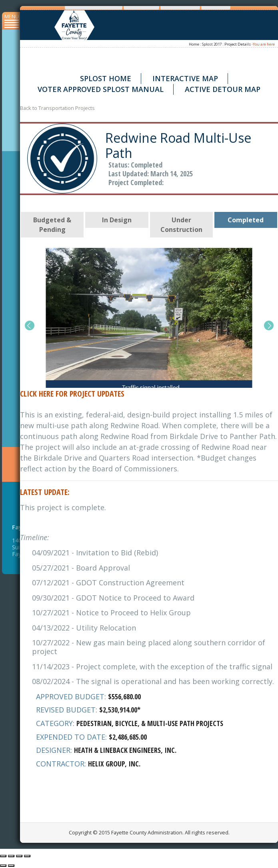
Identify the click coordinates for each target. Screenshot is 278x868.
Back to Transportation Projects (57, 108)
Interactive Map (185, 78)
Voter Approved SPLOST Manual (101, 89)
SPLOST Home (106, 78)
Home (194, 44)
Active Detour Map (223, 89)
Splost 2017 (212, 44)
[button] (29, 325)
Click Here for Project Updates (72, 394)
